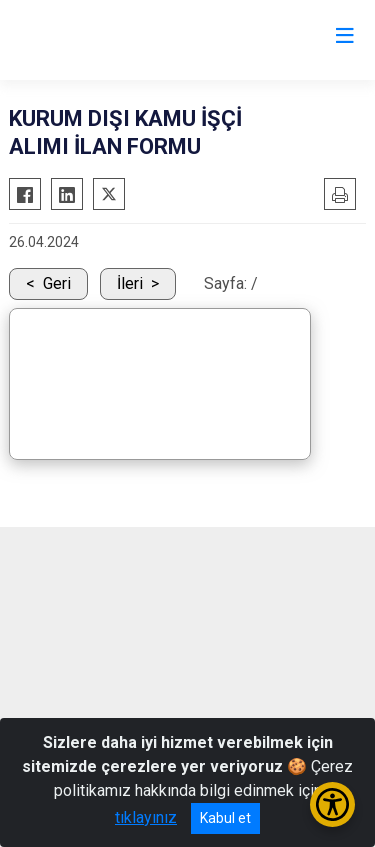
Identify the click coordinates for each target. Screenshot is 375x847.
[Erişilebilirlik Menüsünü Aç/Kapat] (332, 804)
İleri (130, 283)
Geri (57, 283)
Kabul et (225, 818)
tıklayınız (146, 817)
